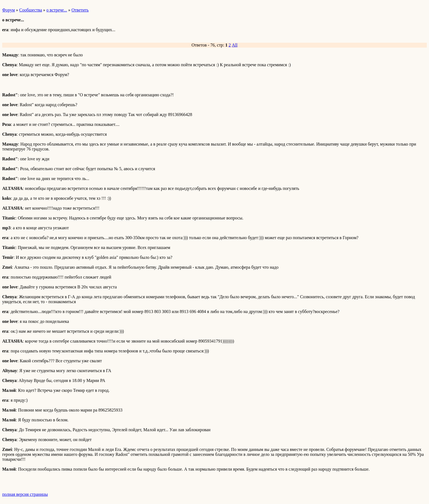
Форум (8, 10)
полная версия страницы (25, 494)
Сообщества (31, 10)
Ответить (80, 10)
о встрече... (57, 10)
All (235, 45)
